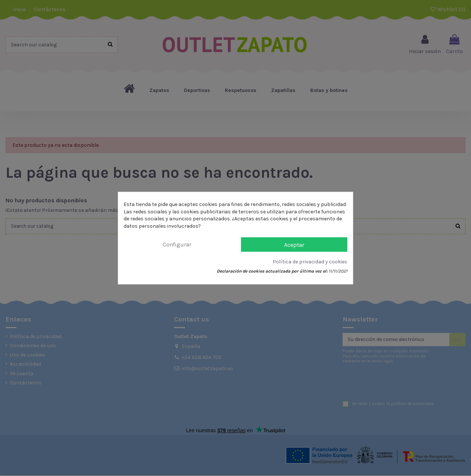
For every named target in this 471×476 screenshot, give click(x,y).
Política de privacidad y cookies (310, 262)
